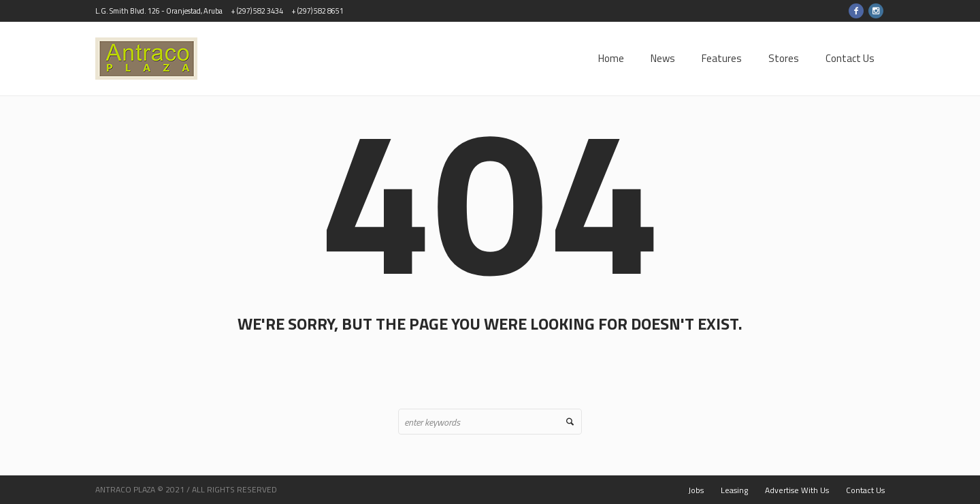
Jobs (696, 490)
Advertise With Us (797, 490)
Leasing (734, 490)
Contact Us (865, 490)
